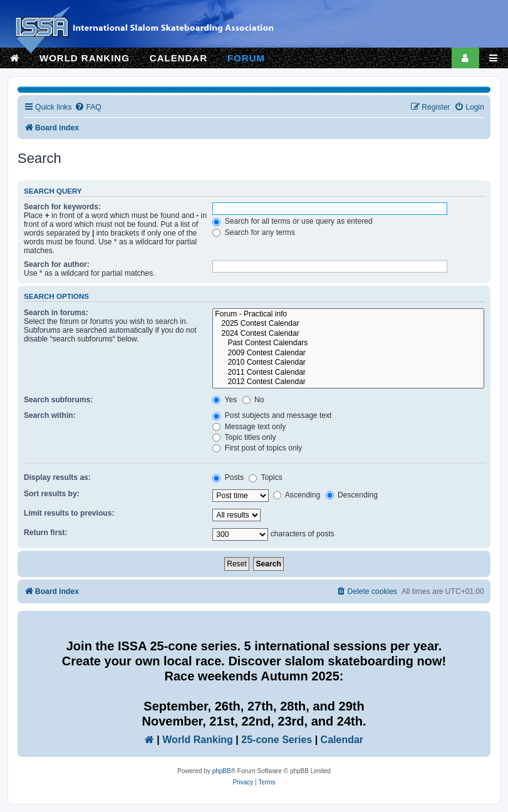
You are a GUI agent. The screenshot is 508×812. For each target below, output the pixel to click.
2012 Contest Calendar (348, 382)
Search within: (50, 415)
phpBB (222, 771)
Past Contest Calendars (348, 343)
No (253, 400)
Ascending (297, 495)
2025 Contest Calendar (348, 324)
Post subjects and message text (272, 415)
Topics (265, 477)
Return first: (45, 533)
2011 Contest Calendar (348, 373)
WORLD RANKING (85, 58)
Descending (352, 495)
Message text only (249, 427)
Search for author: (57, 264)
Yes (225, 400)
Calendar (342, 740)
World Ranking (198, 740)
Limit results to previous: (69, 513)
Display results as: (57, 477)
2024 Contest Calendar (348, 334)
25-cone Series (277, 740)
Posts (228, 477)
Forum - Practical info (348, 315)
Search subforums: (58, 400)
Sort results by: (52, 494)
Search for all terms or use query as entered (292, 221)
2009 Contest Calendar (348, 353)
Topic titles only (244, 437)
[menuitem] (88, 107)
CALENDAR (179, 58)
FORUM (246, 58)
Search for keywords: (62, 207)
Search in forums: (56, 313)
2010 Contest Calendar (348, 363)
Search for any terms (254, 232)
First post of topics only (257, 448)
